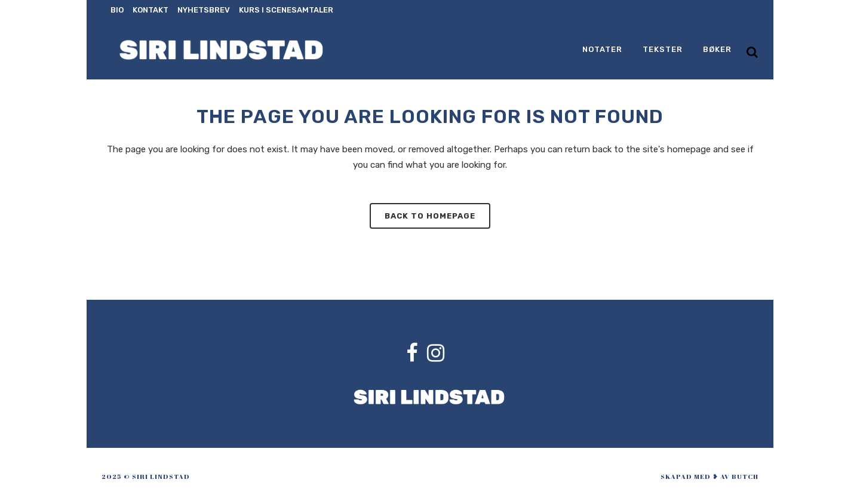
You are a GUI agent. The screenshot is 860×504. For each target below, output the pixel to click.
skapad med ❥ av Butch (709, 476)
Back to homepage (430, 216)
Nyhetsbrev (204, 10)
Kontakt (150, 10)
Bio (117, 10)
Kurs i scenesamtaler (286, 10)
